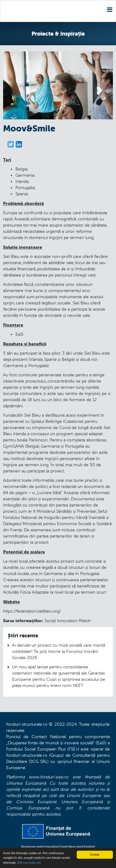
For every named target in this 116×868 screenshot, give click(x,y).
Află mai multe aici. (29, 863)
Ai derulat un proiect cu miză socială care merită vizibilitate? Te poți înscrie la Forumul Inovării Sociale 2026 (59, 651)
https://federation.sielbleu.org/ (32, 611)
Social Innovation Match (68, 621)
